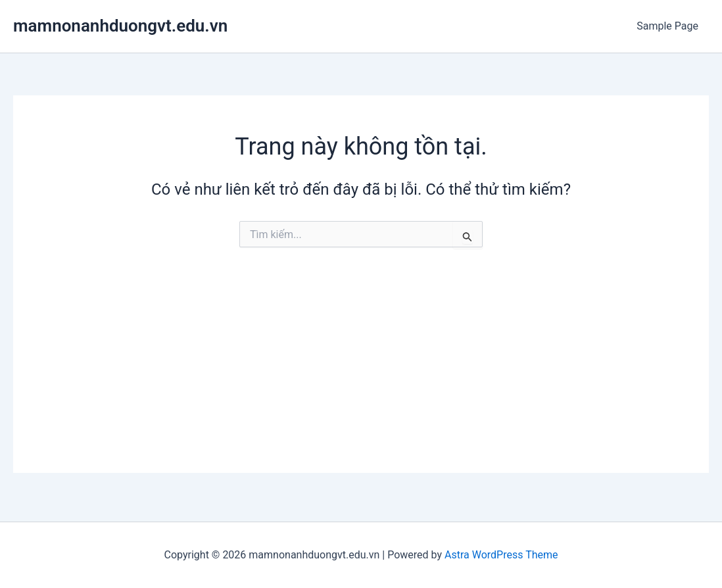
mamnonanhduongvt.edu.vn (120, 26)
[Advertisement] (361, 381)
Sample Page (667, 26)
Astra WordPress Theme (501, 555)
